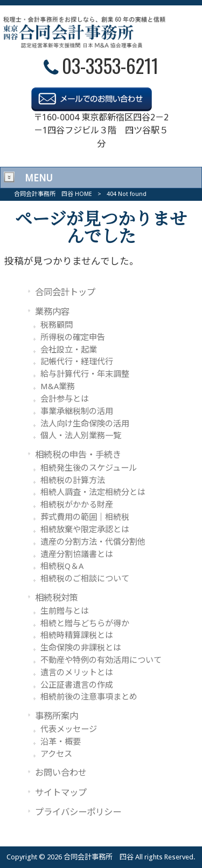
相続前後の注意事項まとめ (89, 697)
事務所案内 (57, 716)
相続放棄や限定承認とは (85, 530)
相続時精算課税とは (77, 635)
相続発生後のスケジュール (89, 468)
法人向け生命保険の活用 (85, 424)
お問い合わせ (61, 773)
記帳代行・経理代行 (77, 362)
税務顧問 (57, 325)
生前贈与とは (65, 611)
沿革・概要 (61, 742)
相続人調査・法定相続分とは (93, 492)
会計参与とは (65, 399)
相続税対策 (57, 598)
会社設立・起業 (69, 350)
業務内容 (52, 312)
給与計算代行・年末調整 (85, 374)
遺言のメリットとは (77, 673)
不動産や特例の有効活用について (101, 660)
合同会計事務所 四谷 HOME (53, 194)
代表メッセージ (69, 729)
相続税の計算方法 (73, 480)
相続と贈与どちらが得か (85, 623)
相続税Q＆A (62, 566)
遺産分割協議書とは (77, 554)
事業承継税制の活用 (77, 411)
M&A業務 (58, 386)
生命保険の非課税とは (81, 648)
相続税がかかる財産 (77, 505)
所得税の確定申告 (73, 337)
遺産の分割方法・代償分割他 (93, 542)
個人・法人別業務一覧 (81, 436)
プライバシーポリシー (78, 812)
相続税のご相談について (85, 579)
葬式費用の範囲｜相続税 (85, 517)
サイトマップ (61, 793)
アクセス (56, 754)
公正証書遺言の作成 (77, 685)
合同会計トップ (65, 292)
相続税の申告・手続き (78, 455)
